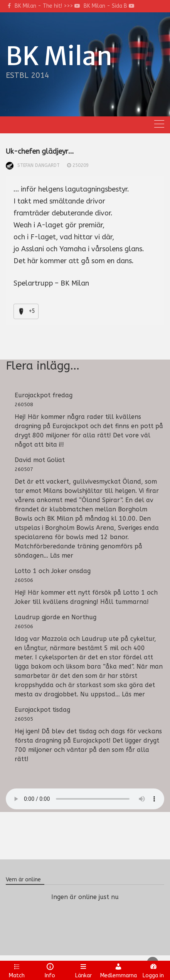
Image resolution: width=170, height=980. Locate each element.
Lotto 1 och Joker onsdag (53, 571)
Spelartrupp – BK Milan (51, 283)
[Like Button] (21, 311)
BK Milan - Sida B (109, 6)
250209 (81, 165)
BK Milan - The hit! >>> (47, 6)
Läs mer (62, 556)
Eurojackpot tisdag (42, 710)
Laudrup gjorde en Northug (56, 617)
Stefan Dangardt (39, 165)
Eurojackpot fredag (44, 395)
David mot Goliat (40, 460)
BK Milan (59, 56)
